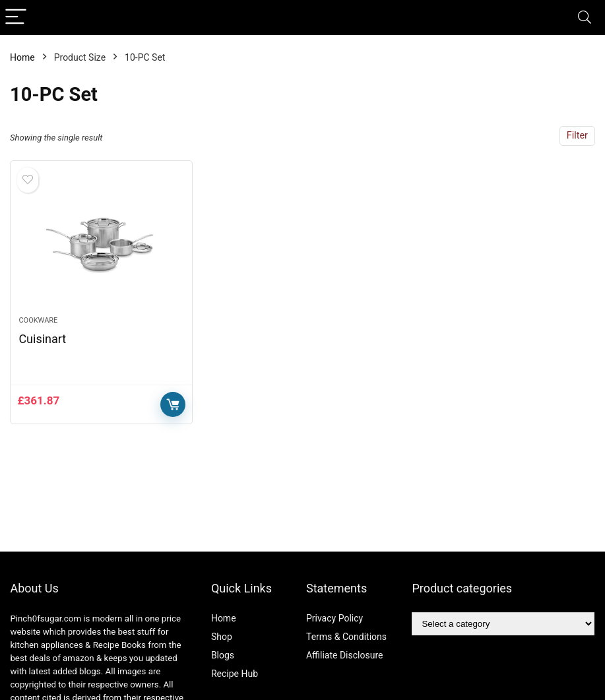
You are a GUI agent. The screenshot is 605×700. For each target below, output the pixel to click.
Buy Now (173, 404)
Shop (222, 637)
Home (22, 57)
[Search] (585, 17)
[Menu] (16, 17)
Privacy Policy (334, 618)
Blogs (223, 655)
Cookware (38, 320)
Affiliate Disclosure (345, 655)
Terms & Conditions (346, 637)
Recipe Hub (236, 674)
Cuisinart (42, 339)
